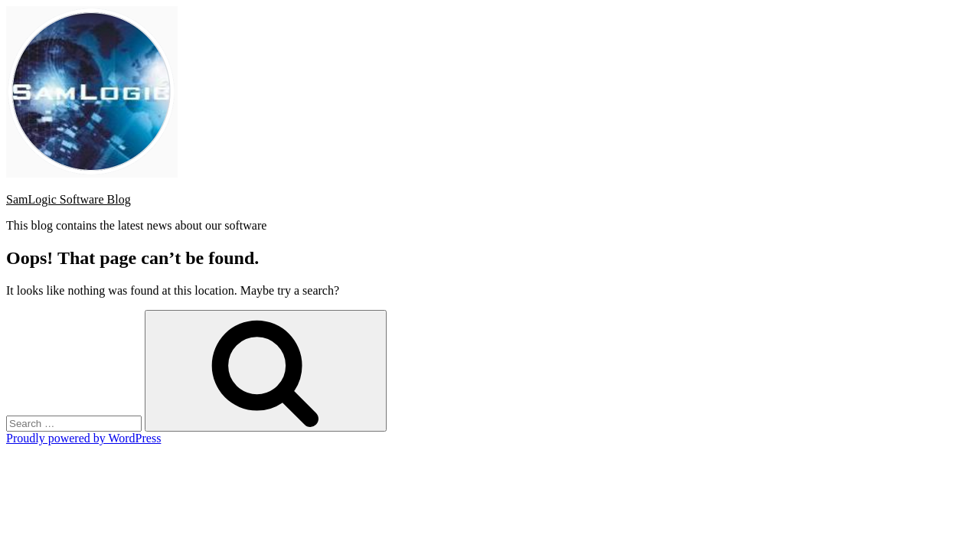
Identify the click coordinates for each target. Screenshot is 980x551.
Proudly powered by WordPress (83, 438)
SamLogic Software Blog (69, 199)
